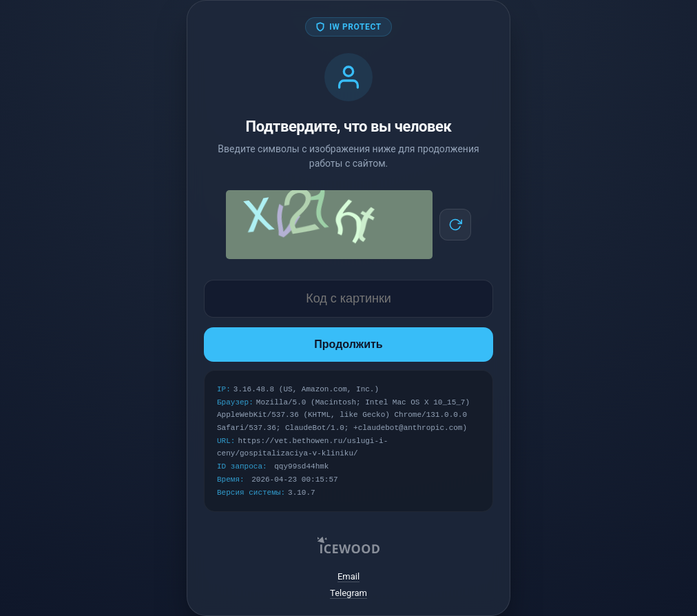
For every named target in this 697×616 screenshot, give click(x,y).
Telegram (348, 593)
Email (348, 576)
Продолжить (348, 344)
